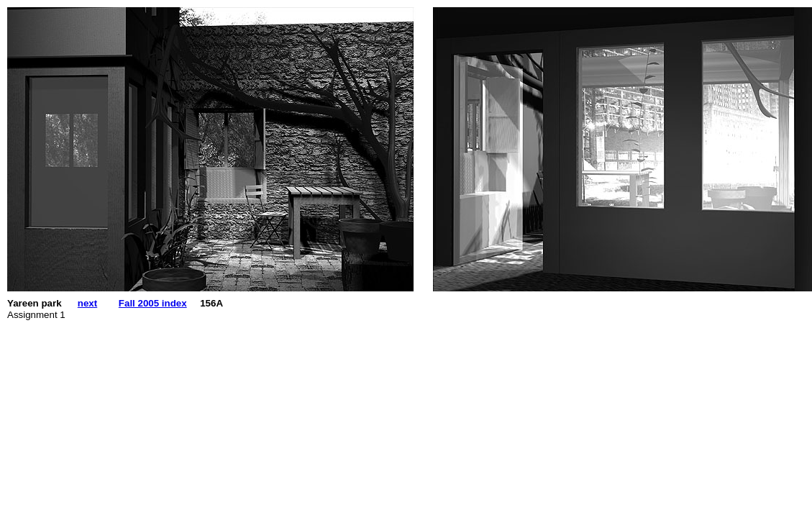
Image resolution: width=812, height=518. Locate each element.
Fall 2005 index (153, 303)
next (87, 303)
